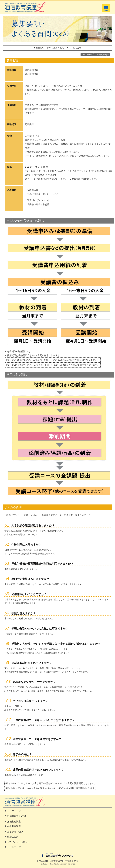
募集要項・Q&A (103, 55)
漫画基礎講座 (14, 822)
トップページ (87, 55)
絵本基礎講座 (14, 826)
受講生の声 (13, 837)
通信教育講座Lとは (17, 816)
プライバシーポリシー (18, 842)
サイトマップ (14, 847)
